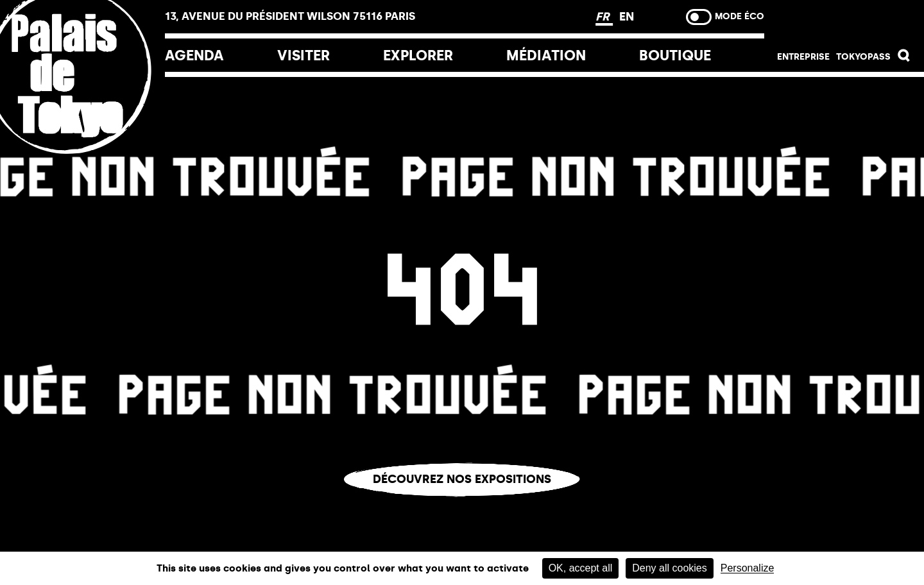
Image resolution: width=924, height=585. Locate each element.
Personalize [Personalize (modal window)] (748, 568)
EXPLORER (418, 55)
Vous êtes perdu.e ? (462, 506)
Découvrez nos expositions (462, 479)
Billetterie (844, 21)
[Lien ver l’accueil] (82, 156)
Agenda (194, 55)
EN (627, 17)
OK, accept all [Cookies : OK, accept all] (581, 568)
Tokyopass (863, 57)
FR (604, 17)
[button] (904, 59)
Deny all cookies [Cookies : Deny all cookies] (670, 568)
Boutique (675, 55)
